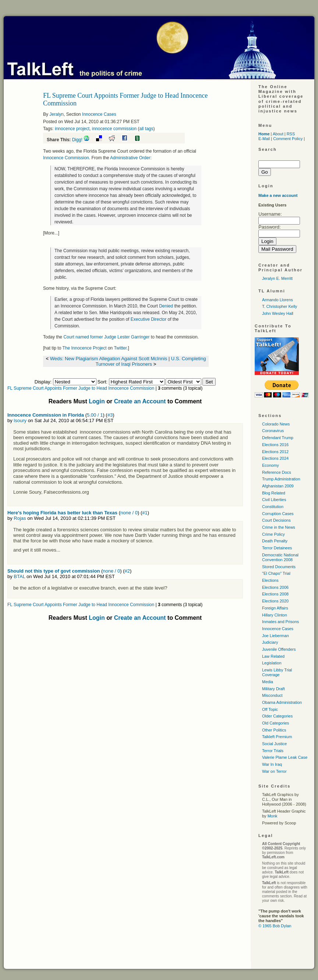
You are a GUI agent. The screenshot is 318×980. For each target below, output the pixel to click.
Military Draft (273, 689)
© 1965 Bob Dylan (275, 926)
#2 (127, 571)
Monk (273, 816)
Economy (271, 465)
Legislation (272, 663)
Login (97, 401)
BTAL (19, 576)
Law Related (273, 656)
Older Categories (277, 716)
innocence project (72, 129)
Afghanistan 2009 (278, 486)
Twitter (120, 348)
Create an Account (140, 401)
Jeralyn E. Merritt (277, 278)
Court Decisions (276, 520)
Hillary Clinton (275, 615)
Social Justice (274, 744)
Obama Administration (282, 702)
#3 (110, 415)
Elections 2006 (275, 587)
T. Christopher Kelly (280, 306)
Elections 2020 (275, 601)
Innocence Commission (66, 158)
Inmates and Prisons (280, 622)
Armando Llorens (278, 300)
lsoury (20, 421)
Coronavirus (273, 431)
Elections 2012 (275, 452)
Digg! (77, 140)
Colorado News (276, 424)
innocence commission (114, 129)
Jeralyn (56, 114)
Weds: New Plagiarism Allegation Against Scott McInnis (109, 359)
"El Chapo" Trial (276, 573)
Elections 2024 (275, 458)
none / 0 (129, 513)
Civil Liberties (274, 500)
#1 (145, 513)
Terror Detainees (277, 548)
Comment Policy (288, 139)
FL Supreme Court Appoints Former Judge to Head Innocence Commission (81, 388)
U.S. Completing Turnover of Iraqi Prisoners (151, 361)
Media (268, 682)
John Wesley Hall (278, 313)
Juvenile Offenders (279, 649)
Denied (166, 306)
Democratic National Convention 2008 (280, 557)
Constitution (273, 507)
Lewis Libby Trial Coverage (277, 672)
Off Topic (270, 709)
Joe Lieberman (275, 636)
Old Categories (275, 723)
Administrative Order (130, 158)
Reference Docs (277, 472)
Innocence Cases (99, 114)
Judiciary (270, 642)
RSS (291, 134)
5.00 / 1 (95, 415)
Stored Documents (279, 567)
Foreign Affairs (275, 608)
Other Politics (274, 730)
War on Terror (274, 771)
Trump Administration (281, 479)
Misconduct (272, 695)
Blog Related (274, 493)
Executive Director (149, 319)
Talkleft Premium (277, 737)
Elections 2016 (275, 445)
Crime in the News (279, 527)
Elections (270, 580)
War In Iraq (272, 764)
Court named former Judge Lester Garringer (106, 337)
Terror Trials (273, 751)
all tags (146, 129)
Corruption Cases (278, 514)
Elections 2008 (275, 594)
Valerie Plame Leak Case (285, 757)
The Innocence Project (84, 348)
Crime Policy (273, 534)
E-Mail (264, 139)
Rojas (20, 518)
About (278, 134)
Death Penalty (275, 541)
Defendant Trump (278, 438)
